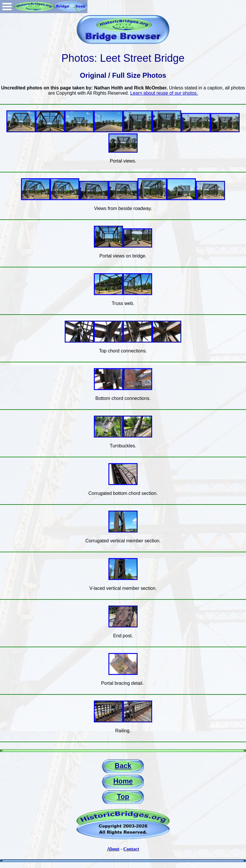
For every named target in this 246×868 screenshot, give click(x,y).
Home (123, 781)
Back (123, 766)
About (113, 849)
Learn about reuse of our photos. (164, 93)
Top (123, 796)
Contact (131, 849)
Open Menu (7, 7)
